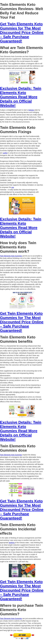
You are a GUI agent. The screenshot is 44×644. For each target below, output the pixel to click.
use (13, 187)
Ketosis (31, 110)
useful (5, 153)
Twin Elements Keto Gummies (11, 256)
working (12, 543)
